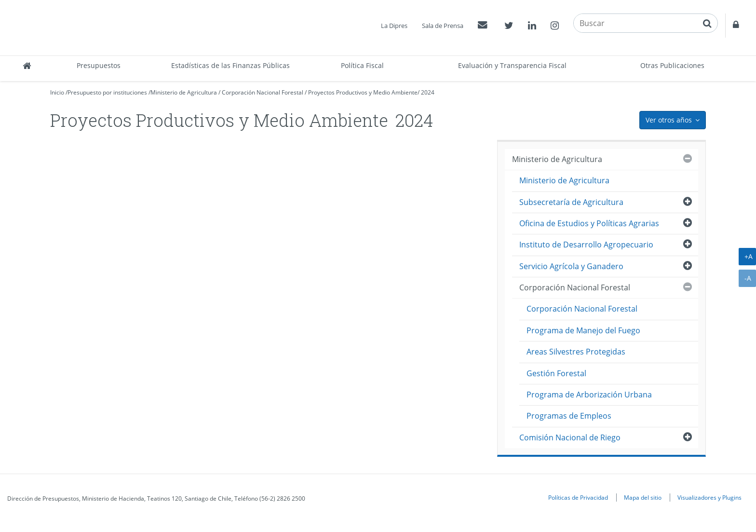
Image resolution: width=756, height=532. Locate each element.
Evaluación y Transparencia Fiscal (512, 65)
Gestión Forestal (556, 373)
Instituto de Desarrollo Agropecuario (586, 245)
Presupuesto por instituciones (107, 92)
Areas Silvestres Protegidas (576, 352)
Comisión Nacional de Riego (570, 437)
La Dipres (394, 26)
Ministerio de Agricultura (184, 92)
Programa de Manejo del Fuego (583, 330)
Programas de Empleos (569, 416)
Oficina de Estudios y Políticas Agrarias (589, 223)
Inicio (57, 92)
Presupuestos (99, 65)
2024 (428, 92)
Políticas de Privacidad (578, 497)
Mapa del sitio (643, 497)
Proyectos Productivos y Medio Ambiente (363, 92)
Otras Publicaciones (672, 65)
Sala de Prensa (443, 26)
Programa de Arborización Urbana (589, 395)
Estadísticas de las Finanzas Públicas (230, 65)
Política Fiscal (362, 65)
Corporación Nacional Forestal (263, 92)
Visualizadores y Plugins (709, 497)
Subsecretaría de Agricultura (571, 202)
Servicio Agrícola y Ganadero (571, 266)
